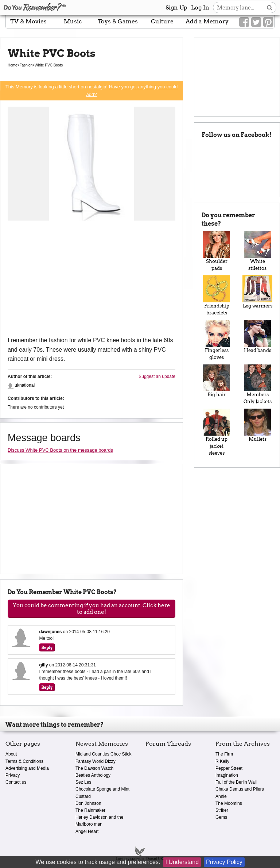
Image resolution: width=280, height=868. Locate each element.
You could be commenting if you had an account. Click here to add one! (92, 609)
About (11, 754)
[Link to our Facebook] (244, 22)
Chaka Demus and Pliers (240, 789)
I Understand (182, 862)
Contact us (16, 782)
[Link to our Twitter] (256, 22)
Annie (221, 796)
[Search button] (270, 7)
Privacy (13, 775)
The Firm (224, 754)
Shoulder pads (217, 251)
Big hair (217, 381)
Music (73, 21)
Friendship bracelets (217, 295)
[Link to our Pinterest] (268, 22)
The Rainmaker (90, 810)
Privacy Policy (224, 862)
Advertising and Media (27, 768)
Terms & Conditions (24, 761)
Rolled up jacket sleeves (217, 432)
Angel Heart (87, 831)
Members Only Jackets (257, 385)
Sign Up (176, 7)
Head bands (257, 337)
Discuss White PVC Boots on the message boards (60, 450)
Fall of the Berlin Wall (236, 782)
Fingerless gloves (217, 340)
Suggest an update (157, 376)
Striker (222, 810)
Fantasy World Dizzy (96, 761)
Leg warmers (257, 292)
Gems (221, 817)
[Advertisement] (92, 281)
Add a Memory (207, 21)
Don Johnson (88, 803)
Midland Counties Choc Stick (103, 754)
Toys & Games (118, 21)
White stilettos (257, 251)
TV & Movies (28, 21)
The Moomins (229, 803)
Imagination (227, 775)
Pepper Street (229, 768)
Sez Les (83, 782)
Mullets (257, 425)
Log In (200, 7)
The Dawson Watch (94, 768)
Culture (162, 21)
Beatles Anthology (93, 775)
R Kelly (222, 761)
